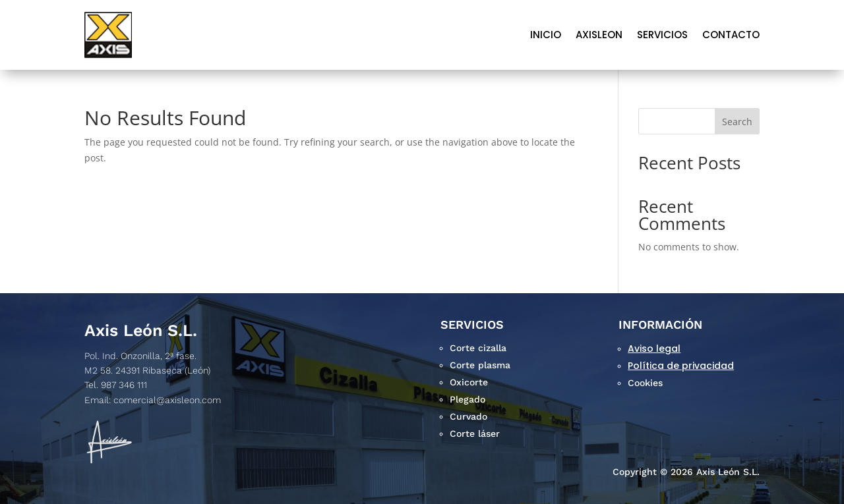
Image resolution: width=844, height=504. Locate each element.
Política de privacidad (681, 366)
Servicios (662, 35)
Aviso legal (654, 349)
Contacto (731, 35)
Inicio (546, 35)
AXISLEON (599, 35)
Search (737, 122)
